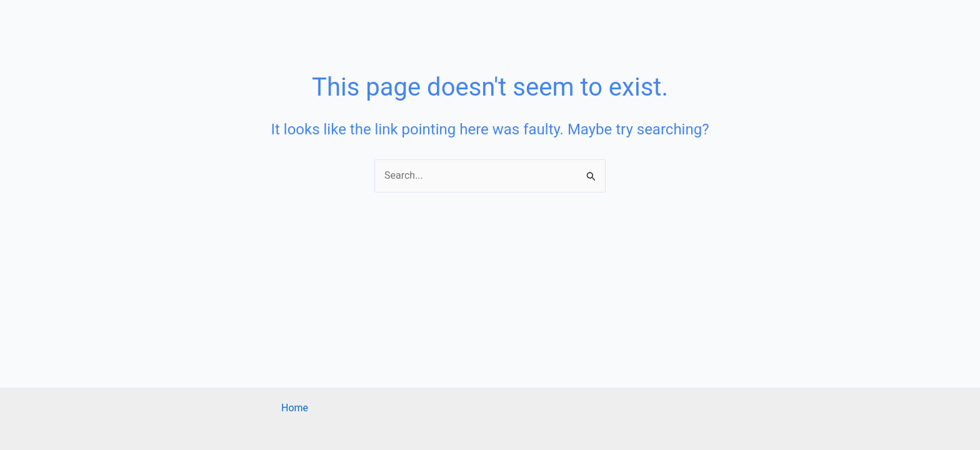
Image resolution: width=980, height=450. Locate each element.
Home (295, 408)
